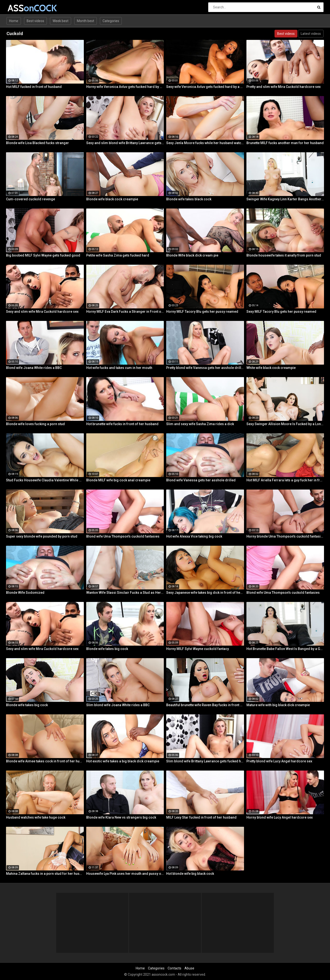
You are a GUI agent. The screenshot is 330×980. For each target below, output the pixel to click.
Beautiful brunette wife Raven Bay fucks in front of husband (205, 705)
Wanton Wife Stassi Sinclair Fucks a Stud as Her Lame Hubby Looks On (125, 593)
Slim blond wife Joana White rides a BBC (118, 705)
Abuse (189, 968)
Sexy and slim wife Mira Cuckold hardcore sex (42, 312)
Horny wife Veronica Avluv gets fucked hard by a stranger (125, 87)
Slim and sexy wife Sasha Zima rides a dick (200, 424)
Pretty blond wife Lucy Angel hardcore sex (279, 761)
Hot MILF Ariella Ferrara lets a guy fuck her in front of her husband (285, 480)
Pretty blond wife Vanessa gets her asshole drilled (205, 368)
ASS (20, 8)
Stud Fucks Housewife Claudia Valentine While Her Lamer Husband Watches (45, 480)
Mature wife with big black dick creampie (278, 705)
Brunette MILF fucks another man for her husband (285, 143)
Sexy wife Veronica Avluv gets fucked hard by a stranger (205, 87)
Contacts (174, 968)
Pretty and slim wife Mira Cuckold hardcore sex (284, 87)
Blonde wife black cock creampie (112, 199)
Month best (86, 21)
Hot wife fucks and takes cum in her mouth (119, 368)
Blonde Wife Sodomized (25, 593)
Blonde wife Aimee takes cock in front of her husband (45, 761)
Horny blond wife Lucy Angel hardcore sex (280, 817)
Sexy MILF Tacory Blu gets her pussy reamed (281, 312)
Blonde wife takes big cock (107, 649)
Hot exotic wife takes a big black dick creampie (123, 761)
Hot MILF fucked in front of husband (34, 87)
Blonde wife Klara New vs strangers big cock (121, 817)
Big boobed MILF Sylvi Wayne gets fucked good (43, 255)
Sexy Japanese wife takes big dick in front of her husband (205, 593)
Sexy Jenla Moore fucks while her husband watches (205, 143)
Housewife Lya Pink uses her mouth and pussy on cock (125, 874)
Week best (61, 21)
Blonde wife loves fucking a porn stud (35, 424)
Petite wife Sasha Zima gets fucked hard (118, 255)
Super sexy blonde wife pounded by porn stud (42, 536)
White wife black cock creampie (271, 368)
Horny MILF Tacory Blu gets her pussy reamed (202, 312)
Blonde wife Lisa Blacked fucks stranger (37, 143)
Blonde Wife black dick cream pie (192, 255)
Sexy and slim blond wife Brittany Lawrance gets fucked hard (125, 143)
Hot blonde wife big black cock (190, 874)
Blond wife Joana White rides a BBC (34, 368)
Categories (111, 21)
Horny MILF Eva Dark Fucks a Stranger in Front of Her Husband (125, 312)
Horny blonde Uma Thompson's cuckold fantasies (285, 536)
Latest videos (311, 34)
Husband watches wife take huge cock (36, 817)
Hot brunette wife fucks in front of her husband (122, 424)
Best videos (35, 21)
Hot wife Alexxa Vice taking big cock (194, 536)
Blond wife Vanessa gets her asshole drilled (201, 480)
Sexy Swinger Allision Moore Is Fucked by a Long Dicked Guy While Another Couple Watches (285, 424)
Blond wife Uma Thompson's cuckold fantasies (123, 536)
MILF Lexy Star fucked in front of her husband (201, 817)
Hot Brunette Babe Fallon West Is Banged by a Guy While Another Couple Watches (285, 649)
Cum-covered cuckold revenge (31, 199)
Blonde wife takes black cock (189, 199)
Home (14, 21)
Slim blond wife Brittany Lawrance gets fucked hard (205, 761)
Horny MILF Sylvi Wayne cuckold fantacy (198, 649)
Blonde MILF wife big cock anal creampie (118, 480)
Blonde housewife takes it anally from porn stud (284, 255)
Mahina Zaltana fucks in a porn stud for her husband (45, 874)
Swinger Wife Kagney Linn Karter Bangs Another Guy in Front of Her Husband (285, 199)
